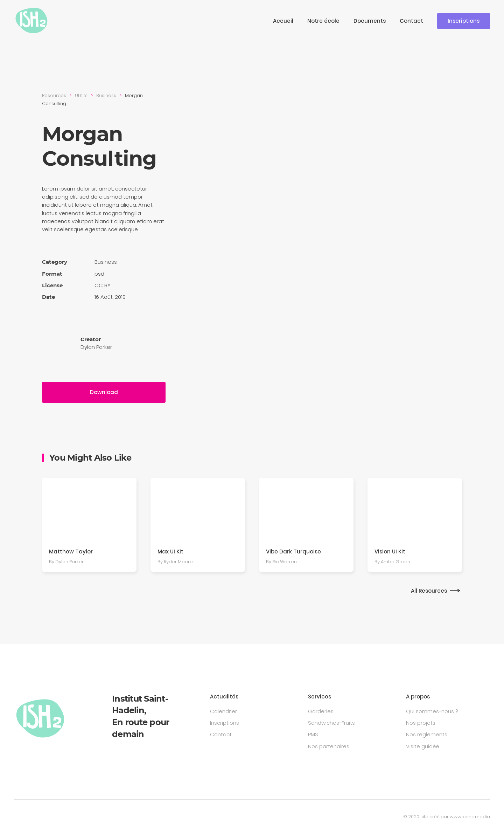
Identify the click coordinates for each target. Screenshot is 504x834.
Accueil (283, 21)
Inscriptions (464, 21)
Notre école (323, 21)
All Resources (429, 591)
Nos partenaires (329, 746)
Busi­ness (106, 95)
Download (104, 392)
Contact (411, 21)
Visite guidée (423, 746)
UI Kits (81, 95)
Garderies (321, 711)
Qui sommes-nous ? (432, 711)
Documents (370, 21)
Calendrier (223, 711)
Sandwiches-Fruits (331, 723)
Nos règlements (427, 734)
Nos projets (421, 723)
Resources (54, 95)
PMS (313, 734)
